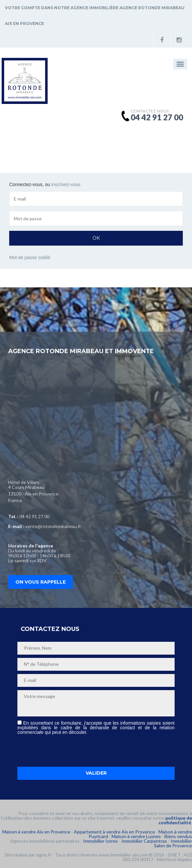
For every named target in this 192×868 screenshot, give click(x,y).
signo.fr (43, 855)
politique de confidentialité (175, 820)
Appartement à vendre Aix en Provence (114, 832)
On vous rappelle (41, 582)
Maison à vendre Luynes (136, 836)
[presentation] (67, 751)
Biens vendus (178, 836)
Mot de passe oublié (30, 257)
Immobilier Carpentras (144, 841)
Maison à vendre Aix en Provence (36, 832)
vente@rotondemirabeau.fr (53, 526)
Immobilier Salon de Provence (173, 843)
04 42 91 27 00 (34, 516)
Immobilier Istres (100, 841)
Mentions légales (174, 859)
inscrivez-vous (66, 184)
